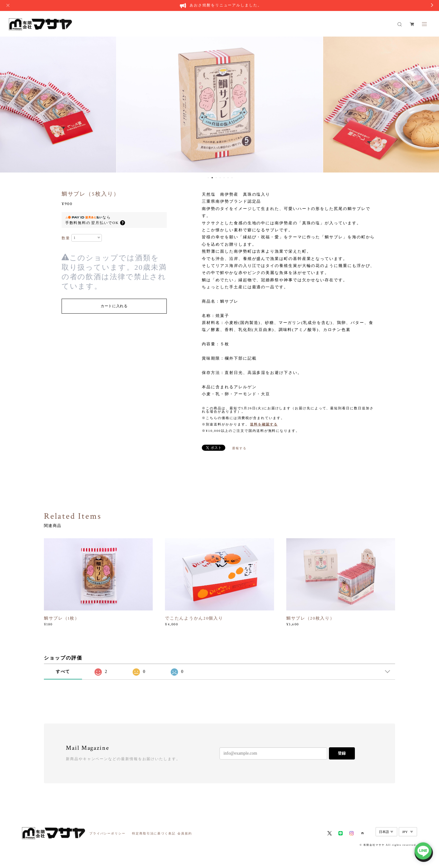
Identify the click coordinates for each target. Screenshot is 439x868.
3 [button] (216, 178)
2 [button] (212, 178)
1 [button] (208, 178)
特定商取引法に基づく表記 (154, 833)
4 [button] (220, 178)
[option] (220, 104)
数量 (66, 238)
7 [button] (232, 178)
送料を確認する (264, 424)
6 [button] (228, 178)
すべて (63, 672)
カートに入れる (114, 306)
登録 (342, 753)
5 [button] (224, 178)
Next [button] (430, 104)
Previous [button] (9, 104)
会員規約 (185, 833)
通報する (239, 448)
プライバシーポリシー (107, 833)
